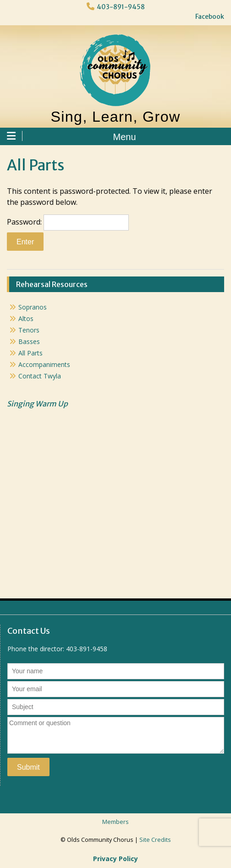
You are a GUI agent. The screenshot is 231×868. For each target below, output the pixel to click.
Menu (71, 136)
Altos (26, 318)
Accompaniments (44, 364)
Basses (29, 341)
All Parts (30, 353)
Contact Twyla (40, 376)
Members (115, 822)
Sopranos (33, 307)
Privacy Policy (115, 859)
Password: (68, 223)
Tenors (29, 330)
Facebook (210, 17)
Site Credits (155, 840)
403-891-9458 (121, 7)
